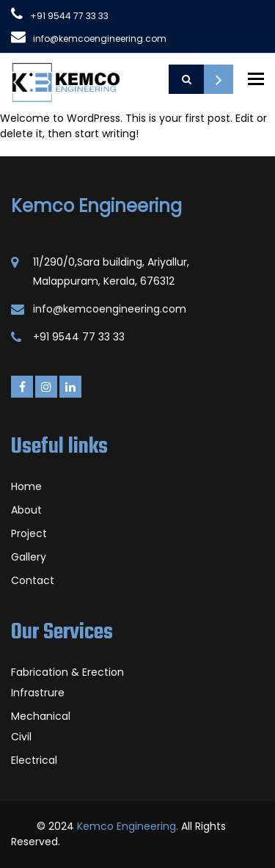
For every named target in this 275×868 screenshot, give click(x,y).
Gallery (29, 557)
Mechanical (41, 716)
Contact (33, 580)
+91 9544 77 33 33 (69, 16)
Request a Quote (219, 79)
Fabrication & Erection (67, 672)
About (26, 510)
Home (26, 486)
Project (29, 533)
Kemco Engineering (96, 206)
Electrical (34, 760)
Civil (21, 737)
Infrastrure (38, 693)
